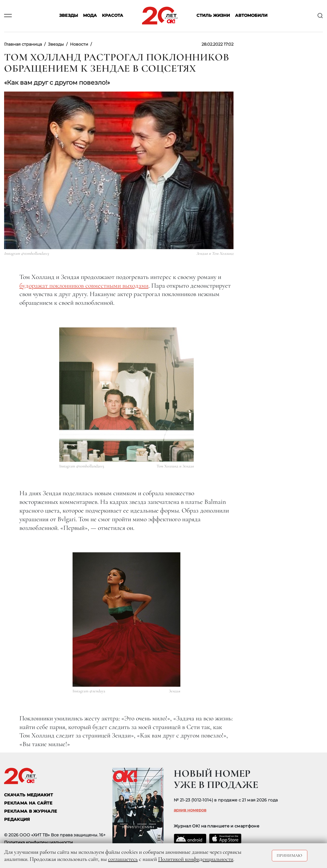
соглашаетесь (123, 859)
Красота (113, 16)
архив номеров (190, 810)
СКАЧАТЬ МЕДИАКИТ (28, 795)
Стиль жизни (213, 16)
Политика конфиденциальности (38, 842)
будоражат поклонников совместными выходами (84, 285)
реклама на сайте (28, 803)
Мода (90, 16)
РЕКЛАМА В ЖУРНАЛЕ (31, 811)
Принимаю (290, 856)
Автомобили (251, 16)
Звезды (69, 16)
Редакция (17, 819)
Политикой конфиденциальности (196, 859)
